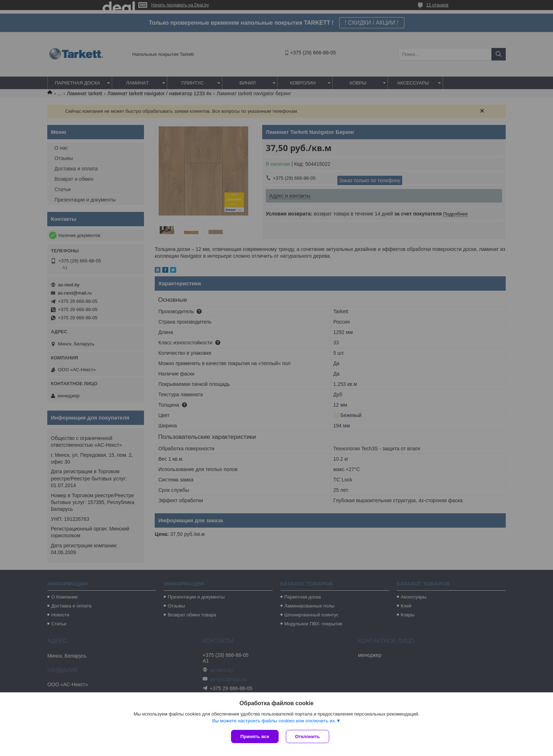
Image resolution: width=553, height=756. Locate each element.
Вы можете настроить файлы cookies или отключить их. (274, 721)
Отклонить (307, 736)
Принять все (255, 736)
